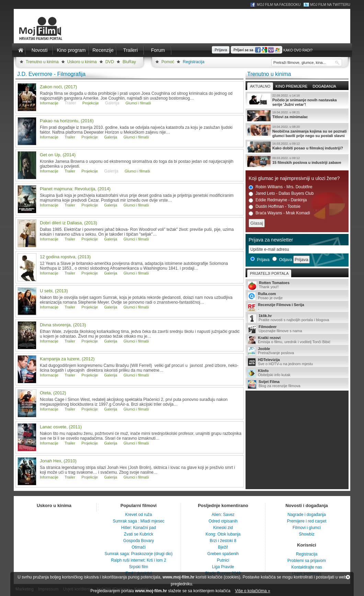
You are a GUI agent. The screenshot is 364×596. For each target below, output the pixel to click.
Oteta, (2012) (53, 393)
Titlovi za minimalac (297, 116)
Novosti (40, 50)
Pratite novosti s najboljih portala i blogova (297, 318)
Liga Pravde (223, 567)
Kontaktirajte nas (306, 567)
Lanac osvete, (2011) (61, 427)
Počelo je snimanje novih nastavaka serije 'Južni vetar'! (297, 100)
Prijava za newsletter (271, 240)
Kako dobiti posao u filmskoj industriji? (297, 147)
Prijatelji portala (269, 273)
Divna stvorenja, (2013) (63, 325)
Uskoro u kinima (82, 62)
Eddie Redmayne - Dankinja (278, 200)
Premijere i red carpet (307, 521)
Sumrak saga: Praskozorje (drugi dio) (138, 554)
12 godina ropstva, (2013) (65, 257)
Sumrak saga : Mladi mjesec (139, 521)
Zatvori (348, 577)
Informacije (49, 103)
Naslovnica (21, 50)
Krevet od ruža (138, 515)
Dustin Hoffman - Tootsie (275, 207)
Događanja (324, 86)
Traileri (130, 50)
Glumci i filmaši (138, 103)
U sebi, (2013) (54, 291)
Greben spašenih (223, 554)
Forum (158, 50)
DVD (110, 62)
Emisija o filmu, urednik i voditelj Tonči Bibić (297, 340)
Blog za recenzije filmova (297, 384)
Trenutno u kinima (42, 62)
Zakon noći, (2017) (58, 87)
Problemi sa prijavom (307, 561)
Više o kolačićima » (253, 591)
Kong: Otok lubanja (223, 534)
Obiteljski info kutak (297, 373)
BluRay (129, 62)
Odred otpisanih (223, 521)
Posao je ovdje (297, 296)
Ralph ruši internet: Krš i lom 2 (139, 560)
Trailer (70, 137)
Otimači (139, 547)
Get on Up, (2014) (58, 155)
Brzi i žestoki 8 (223, 541)
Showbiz (306, 534)
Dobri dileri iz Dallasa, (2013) (69, 223)
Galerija (111, 137)
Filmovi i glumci (307, 528)
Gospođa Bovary (139, 541)
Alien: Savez (223, 515)
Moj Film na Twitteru (330, 5)
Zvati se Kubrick (139, 534)
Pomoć (168, 62)
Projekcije (91, 103)
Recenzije (103, 50)
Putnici (223, 560)
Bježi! (223, 547)
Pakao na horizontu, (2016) (67, 121)
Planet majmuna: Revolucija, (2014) (75, 189)
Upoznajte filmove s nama (297, 329)
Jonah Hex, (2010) (58, 461)
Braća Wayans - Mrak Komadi (279, 213)
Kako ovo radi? (298, 50)
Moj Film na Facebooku (279, 5)
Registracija (194, 62)
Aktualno (260, 86)
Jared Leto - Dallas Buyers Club (281, 194)
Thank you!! (297, 285)
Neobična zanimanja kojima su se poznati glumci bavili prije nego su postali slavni (297, 131)
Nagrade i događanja (306, 515)
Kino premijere (291, 86)
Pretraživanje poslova (297, 351)
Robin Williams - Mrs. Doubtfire (280, 187)
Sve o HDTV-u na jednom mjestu (297, 362)
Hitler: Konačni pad (139, 528)
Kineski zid (223, 528)
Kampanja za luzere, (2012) (67, 359)
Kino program (71, 50)
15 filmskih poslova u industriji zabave (297, 161)
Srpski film (139, 567)
